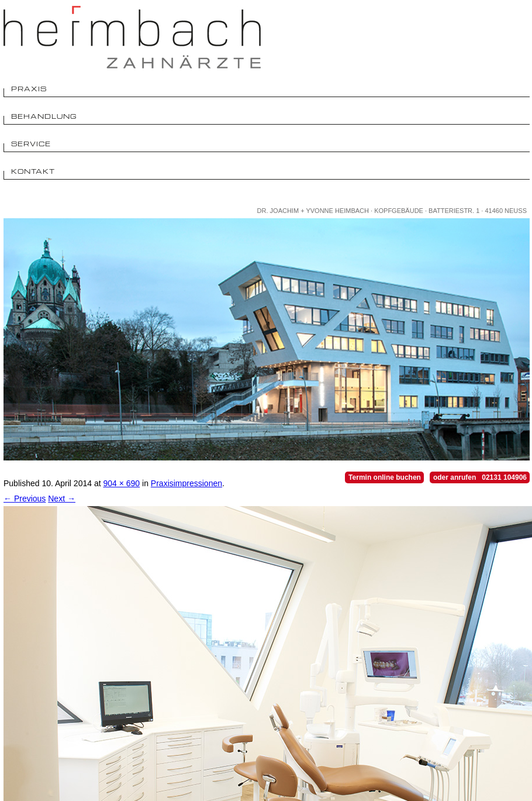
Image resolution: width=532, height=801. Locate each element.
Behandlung (44, 116)
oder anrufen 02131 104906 (480, 477)
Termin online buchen (385, 477)
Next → (62, 499)
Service (31, 144)
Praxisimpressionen (186, 483)
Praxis (29, 89)
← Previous (25, 499)
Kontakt (33, 171)
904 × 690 (121, 483)
